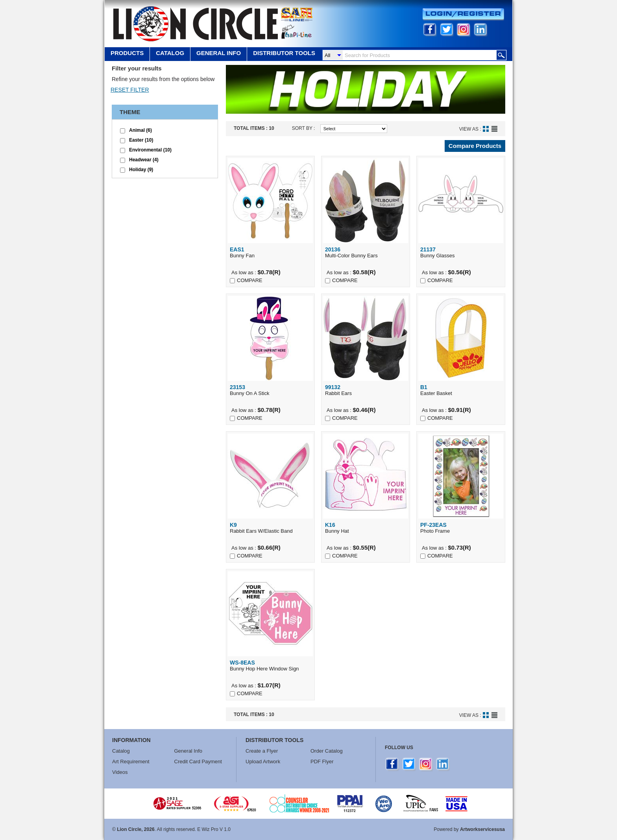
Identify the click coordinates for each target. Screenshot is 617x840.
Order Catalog (327, 751)
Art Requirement (131, 762)
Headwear (144, 160)
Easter (141, 140)
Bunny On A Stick (270, 390)
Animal (140, 130)
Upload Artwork (263, 762)
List (494, 129)
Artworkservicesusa (482, 829)
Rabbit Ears (366, 390)
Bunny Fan (270, 252)
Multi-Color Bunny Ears (366, 252)
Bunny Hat (366, 528)
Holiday (141, 170)
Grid (486, 129)
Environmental (150, 150)
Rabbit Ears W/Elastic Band (270, 528)
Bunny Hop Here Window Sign (270, 666)
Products (127, 53)
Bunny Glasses (461, 252)
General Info (188, 751)
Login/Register (463, 14)
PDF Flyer (322, 762)
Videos (120, 772)
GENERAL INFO (219, 53)
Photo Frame (461, 528)
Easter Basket (461, 390)
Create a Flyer (262, 751)
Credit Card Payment (198, 762)
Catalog (170, 53)
